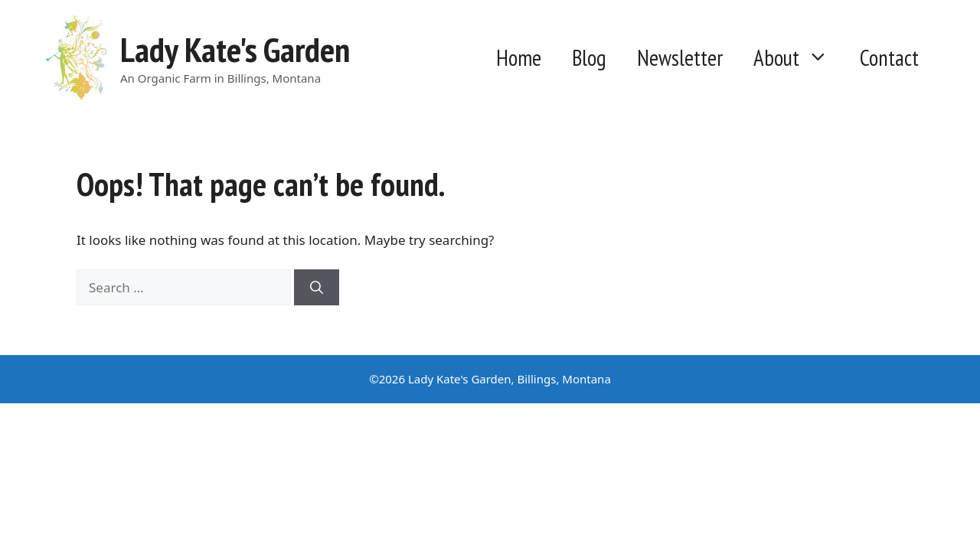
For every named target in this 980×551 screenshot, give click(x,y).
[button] (822, 58)
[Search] (317, 288)
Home (519, 58)
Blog (589, 58)
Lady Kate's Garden (235, 49)
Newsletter (680, 58)
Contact (889, 58)
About (799, 58)
